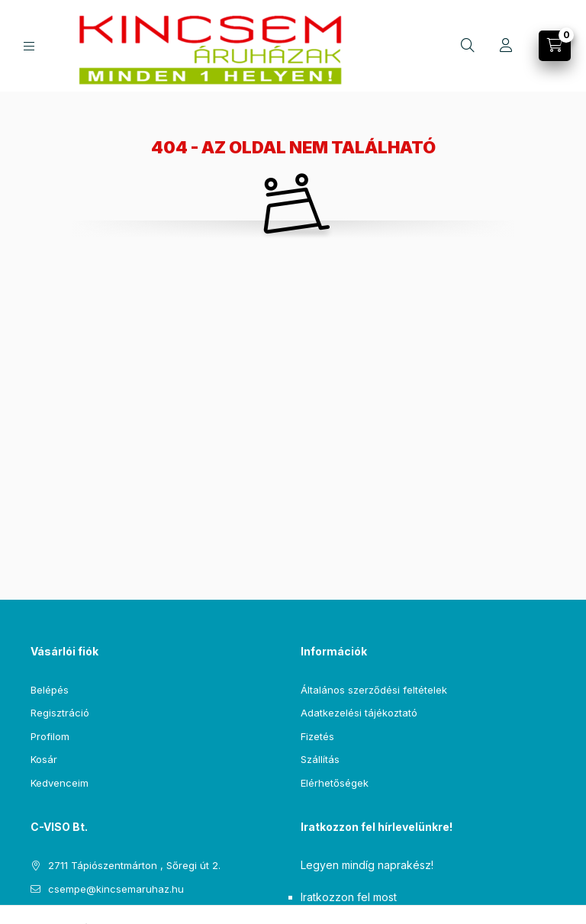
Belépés (50, 690)
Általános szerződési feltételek (374, 690)
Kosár (44, 759)
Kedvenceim (60, 783)
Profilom (50, 736)
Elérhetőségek (335, 783)
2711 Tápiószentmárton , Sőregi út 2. (134, 865)
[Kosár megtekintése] (555, 46)
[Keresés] (468, 46)
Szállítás (320, 759)
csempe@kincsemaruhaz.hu (116, 889)
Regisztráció (60, 713)
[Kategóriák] (29, 46)
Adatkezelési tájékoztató (359, 713)
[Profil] (506, 46)
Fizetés (317, 736)
